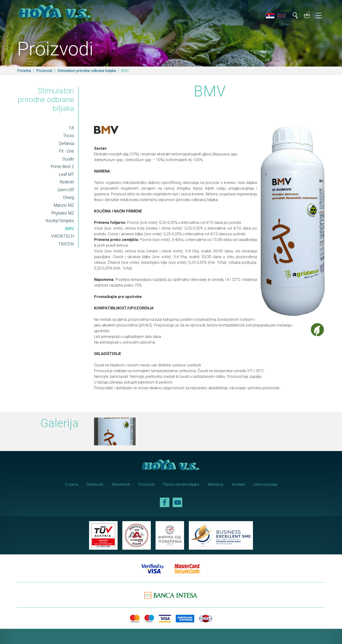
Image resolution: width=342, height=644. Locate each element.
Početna (24, 71)
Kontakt (239, 484)
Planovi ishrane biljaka (181, 484)
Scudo (68, 159)
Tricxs (69, 136)
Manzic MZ (64, 205)
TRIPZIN (66, 244)
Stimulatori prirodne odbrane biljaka (87, 71)
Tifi (71, 128)
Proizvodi (44, 71)
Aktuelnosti (121, 484)
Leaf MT (66, 174)
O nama (71, 484)
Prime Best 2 (62, 167)
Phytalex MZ (63, 213)
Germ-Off (66, 190)
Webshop (216, 484)
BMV (70, 229)
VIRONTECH (63, 236)
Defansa (66, 144)
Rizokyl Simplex (60, 221)
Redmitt (67, 182)
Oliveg (69, 197)
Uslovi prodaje (266, 484)
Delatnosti (95, 484)
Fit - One (66, 151)
